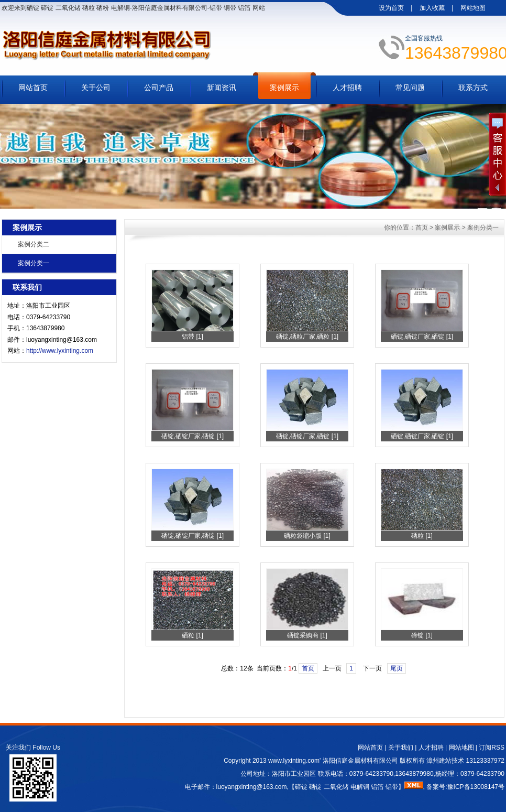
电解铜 (360, 787)
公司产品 (159, 88)
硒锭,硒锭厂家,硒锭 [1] (422, 337)
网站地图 (473, 8)
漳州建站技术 (445, 761)
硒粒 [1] (422, 536)
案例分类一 (34, 263)
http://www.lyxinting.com (60, 351)
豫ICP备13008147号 (476, 787)
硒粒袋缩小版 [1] (307, 536)
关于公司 (96, 88)
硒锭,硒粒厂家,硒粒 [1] (307, 337)
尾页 (397, 668)
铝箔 (377, 787)
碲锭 (301, 787)
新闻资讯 (222, 88)
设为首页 (391, 8)
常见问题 (410, 88)
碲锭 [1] (422, 635)
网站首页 (33, 88)
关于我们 (401, 748)
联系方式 (473, 88)
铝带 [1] (192, 337)
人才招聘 (347, 88)
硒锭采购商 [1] (307, 635)
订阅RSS (492, 748)
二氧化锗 (336, 787)
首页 (422, 228)
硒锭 (315, 787)
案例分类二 (34, 244)
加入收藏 (432, 8)
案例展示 (284, 88)
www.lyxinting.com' (295, 761)
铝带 (392, 787)
